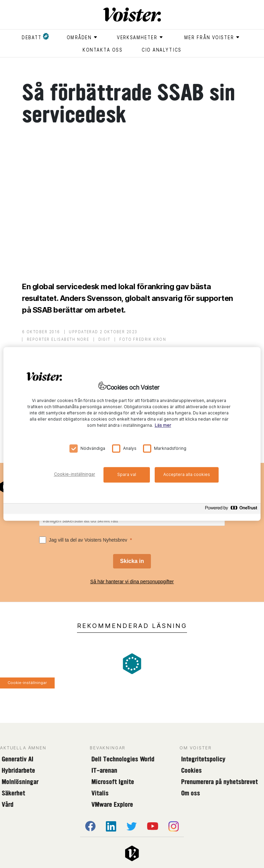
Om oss (191, 793)
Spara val (127, 474)
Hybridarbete (18, 770)
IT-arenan (104, 770)
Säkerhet (13, 793)
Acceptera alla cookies (187, 474)
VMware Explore (112, 804)
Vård (8, 804)
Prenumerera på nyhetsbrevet (219, 782)
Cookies (191, 770)
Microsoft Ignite (113, 782)
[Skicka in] (132, 561)
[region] (132, 434)
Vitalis (100, 793)
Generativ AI (18, 759)
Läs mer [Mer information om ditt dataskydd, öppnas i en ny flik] (163, 426)
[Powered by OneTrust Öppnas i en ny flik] (231, 510)
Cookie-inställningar (27, 683)
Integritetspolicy (203, 759)
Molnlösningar (20, 782)
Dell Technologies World (123, 759)
